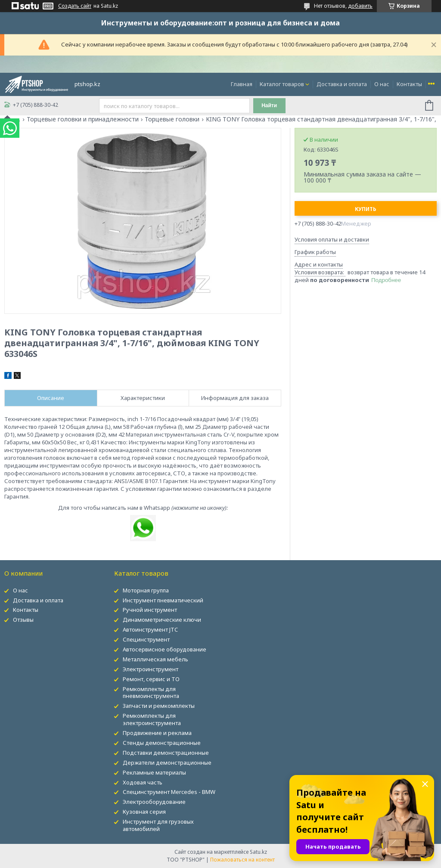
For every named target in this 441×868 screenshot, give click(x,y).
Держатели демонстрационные (167, 763)
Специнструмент (146, 639)
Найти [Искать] (269, 105)
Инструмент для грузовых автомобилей (158, 825)
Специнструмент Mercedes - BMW (169, 792)
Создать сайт (75, 6)
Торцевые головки (172, 119)
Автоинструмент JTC (150, 629)
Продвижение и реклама (157, 733)
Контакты (409, 84)
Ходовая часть (143, 782)
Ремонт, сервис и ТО (151, 679)
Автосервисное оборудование (165, 649)
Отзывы (23, 620)
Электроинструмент (151, 669)
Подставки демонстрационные (166, 753)
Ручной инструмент (150, 610)
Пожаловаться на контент (242, 860)
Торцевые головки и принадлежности (83, 119)
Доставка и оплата (342, 84)
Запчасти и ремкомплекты (159, 706)
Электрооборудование (154, 802)
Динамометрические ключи (162, 620)
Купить (366, 209)
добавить (360, 6)
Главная (242, 84)
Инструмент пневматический (163, 600)
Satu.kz (258, 852)
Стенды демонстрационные (162, 743)
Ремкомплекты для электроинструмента (152, 719)
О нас (382, 84)
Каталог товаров (282, 84)
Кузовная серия (144, 812)
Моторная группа (146, 590)
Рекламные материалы (154, 772)
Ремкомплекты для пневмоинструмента (151, 693)
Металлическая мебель (155, 659)
